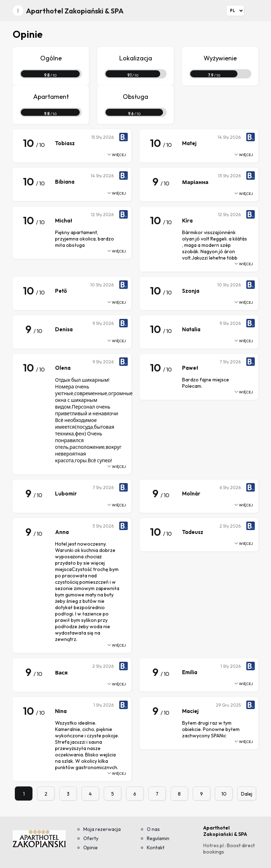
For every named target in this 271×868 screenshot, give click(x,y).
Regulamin (158, 838)
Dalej (247, 794)
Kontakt (156, 848)
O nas (153, 829)
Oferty (91, 838)
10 (224, 794)
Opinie (91, 848)
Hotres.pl (213, 845)
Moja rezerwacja (102, 829)
